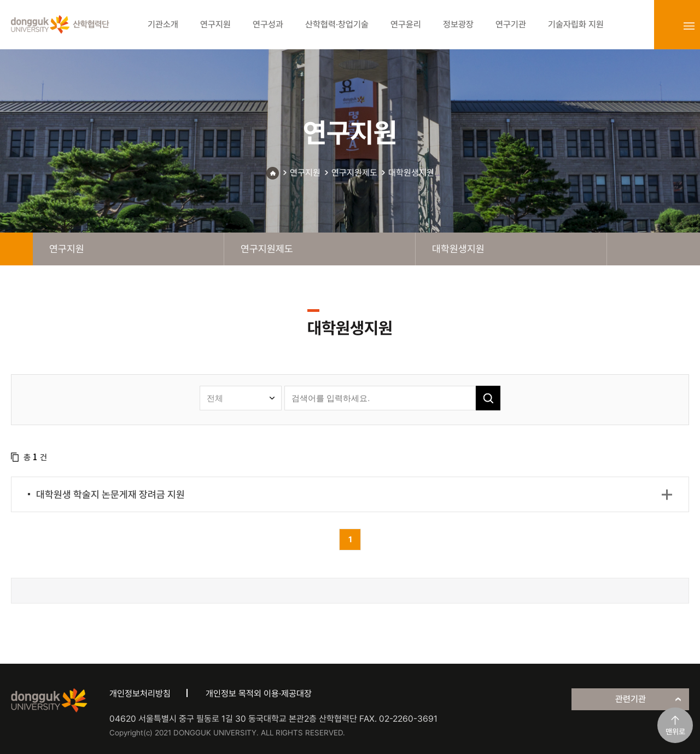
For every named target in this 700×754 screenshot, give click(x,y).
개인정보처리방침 (140, 694)
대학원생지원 (411, 173)
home (16, 249)
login (665, 26)
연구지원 (305, 173)
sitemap (689, 26)
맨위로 (675, 732)
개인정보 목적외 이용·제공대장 (259, 694)
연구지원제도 (354, 173)
